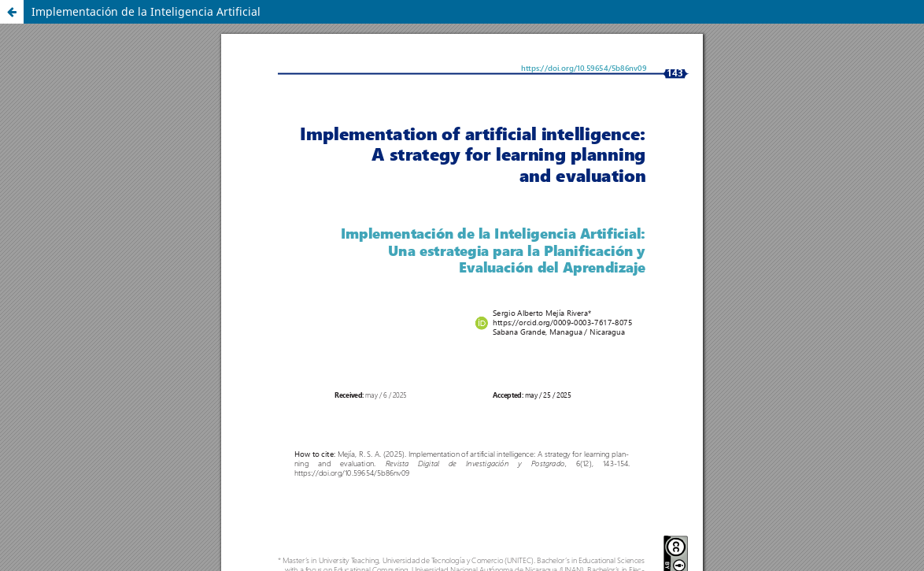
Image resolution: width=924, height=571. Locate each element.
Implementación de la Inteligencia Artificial (146, 11)
